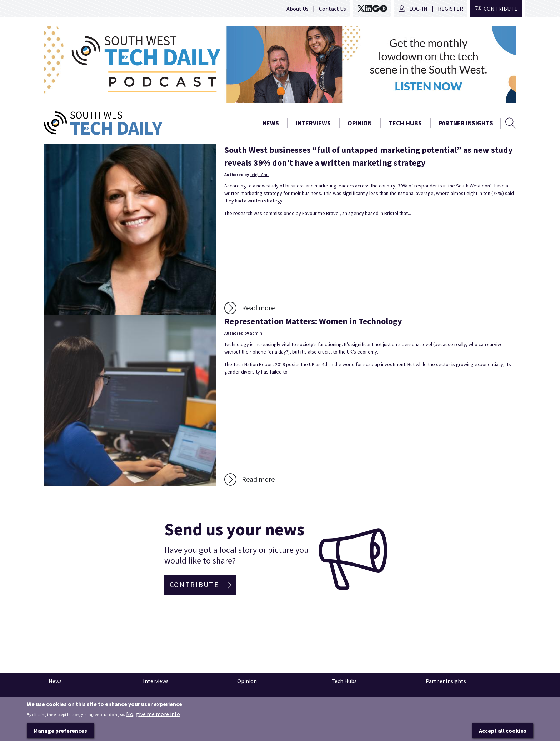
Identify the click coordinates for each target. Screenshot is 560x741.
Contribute (501, 9)
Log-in (418, 9)
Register (451, 9)
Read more (258, 308)
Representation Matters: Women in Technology (313, 321)
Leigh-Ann (259, 174)
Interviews (313, 123)
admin (256, 333)
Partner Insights (466, 123)
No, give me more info (153, 726)
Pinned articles (64, 702)
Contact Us (332, 9)
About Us (297, 9)
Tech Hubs (405, 123)
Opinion (360, 123)
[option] (280, 64)
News (271, 123)
